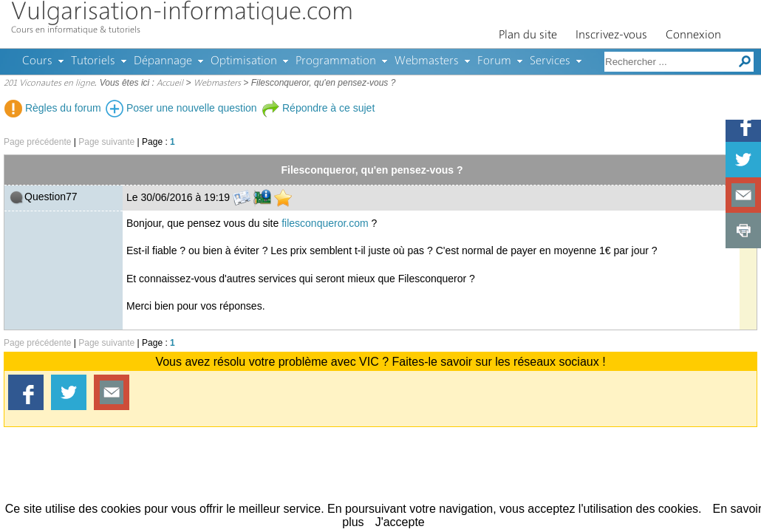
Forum (494, 61)
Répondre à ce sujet (318, 108)
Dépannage (163, 61)
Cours (37, 61)
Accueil (170, 83)
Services (550, 61)
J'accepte (400, 522)
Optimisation (244, 61)
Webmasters (427, 61)
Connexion (693, 35)
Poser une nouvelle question (181, 108)
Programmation (336, 61)
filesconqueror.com (325, 223)
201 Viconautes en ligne (49, 83)
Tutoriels (93, 61)
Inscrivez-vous (611, 35)
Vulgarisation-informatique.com (182, 13)
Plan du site (528, 35)
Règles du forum (53, 108)
